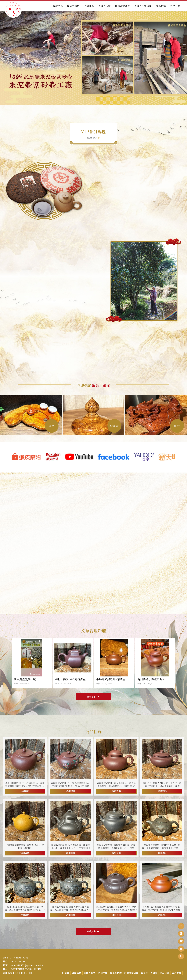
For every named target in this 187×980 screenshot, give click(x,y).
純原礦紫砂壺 (122, 6)
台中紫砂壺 (107, 979)
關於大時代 (73, 6)
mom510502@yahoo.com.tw (27, 965)
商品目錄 (161, 6)
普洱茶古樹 (104, 6)
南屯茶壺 (92, 979)
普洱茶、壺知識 (143, 6)
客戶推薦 (175, 6)
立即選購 (93, 385)
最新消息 (58, 6)
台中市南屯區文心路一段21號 (26, 969)
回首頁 (66, 973)
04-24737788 (18, 961)
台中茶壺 (84, 979)
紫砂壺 (99, 979)
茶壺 (77, 979)
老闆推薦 (89, 6)
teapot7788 (21, 958)
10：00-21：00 (24, 973)
